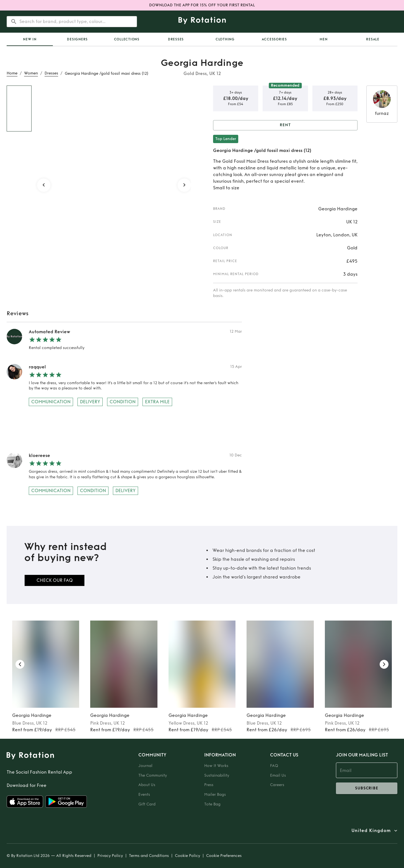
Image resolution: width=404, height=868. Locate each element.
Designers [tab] (77, 39)
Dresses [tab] (176, 39)
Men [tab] (323, 39)
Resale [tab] (373, 39)
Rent (285, 125)
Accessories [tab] (274, 39)
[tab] (30, 39)
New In (30, 39)
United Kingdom (371, 831)
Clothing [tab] (225, 39)
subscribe (367, 788)
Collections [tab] (127, 39)
